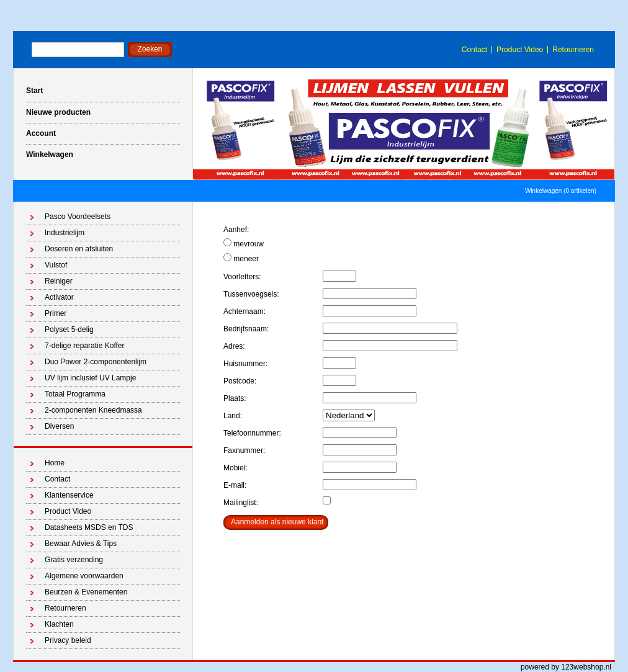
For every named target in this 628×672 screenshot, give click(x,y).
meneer (241, 258)
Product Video (520, 50)
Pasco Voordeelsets (78, 217)
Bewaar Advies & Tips (81, 544)
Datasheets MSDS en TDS (89, 527)
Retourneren (573, 50)
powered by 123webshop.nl (566, 667)
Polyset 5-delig (69, 329)
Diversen (59, 426)
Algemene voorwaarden (84, 576)
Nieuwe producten (58, 112)
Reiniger (59, 281)
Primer (56, 313)
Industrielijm (65, 233)
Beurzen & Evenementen (86, 592)
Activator (59, 297)
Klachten (59, 624)
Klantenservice (69, 495)
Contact (474, 50)
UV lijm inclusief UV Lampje (90, 378)
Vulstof (56, 265)
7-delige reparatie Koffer (85, 346)
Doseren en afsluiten (79, 249)
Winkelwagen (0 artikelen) (561, 191)
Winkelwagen (50, 155)
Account (41, 133)
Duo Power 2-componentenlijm (96, 362)
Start (34, 91)
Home (55, 463)
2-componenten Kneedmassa (93, 410)
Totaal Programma (75, 394)
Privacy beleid (68, 640)
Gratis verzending (74, 560)
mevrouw (244, 243)
